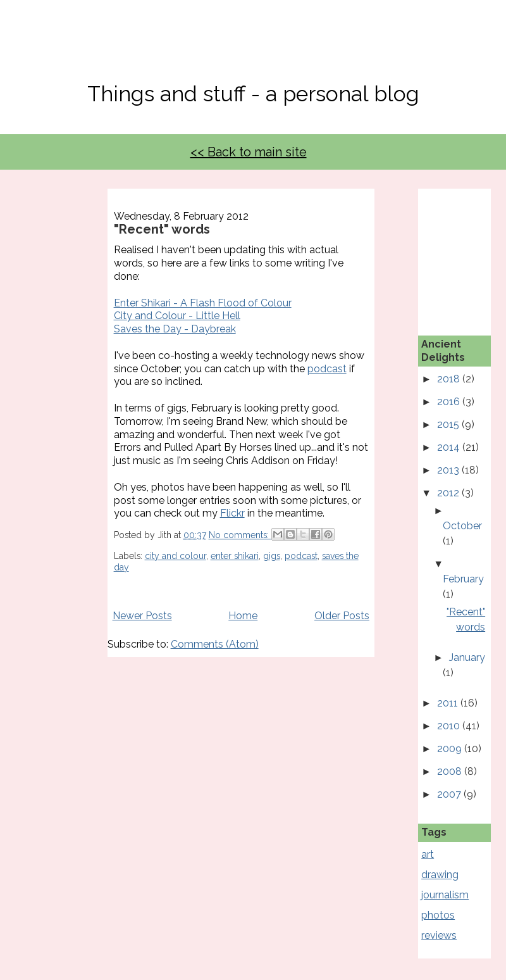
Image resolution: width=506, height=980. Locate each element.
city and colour (176, 556)
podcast (327, 369)
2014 (450, 447)
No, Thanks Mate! (253, 49)
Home (243, 616)
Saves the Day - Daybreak (175, 329)
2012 (449, 493)
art (428, 854)
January (467, 657)
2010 (450, 726)
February (463, 579)
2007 (450, 794)
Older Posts (342, 616)
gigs (272, 556)
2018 (450, 379)
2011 (449, 703)
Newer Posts (142, 616)
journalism (445, 895)
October (462, 526)
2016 (450, 402)
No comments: (240, 535)
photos (438, 915)
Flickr (232, 513)
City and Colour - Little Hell (177, 316)
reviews (439, 935)
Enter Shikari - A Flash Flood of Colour (203, 303)
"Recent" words (162, 229)
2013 (449, 470)
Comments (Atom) (215, 644)
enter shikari (235, 556)
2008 (451, 771)
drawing (440, 875)
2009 (451, 749)
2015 (449, 424)
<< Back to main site (249, 152)
